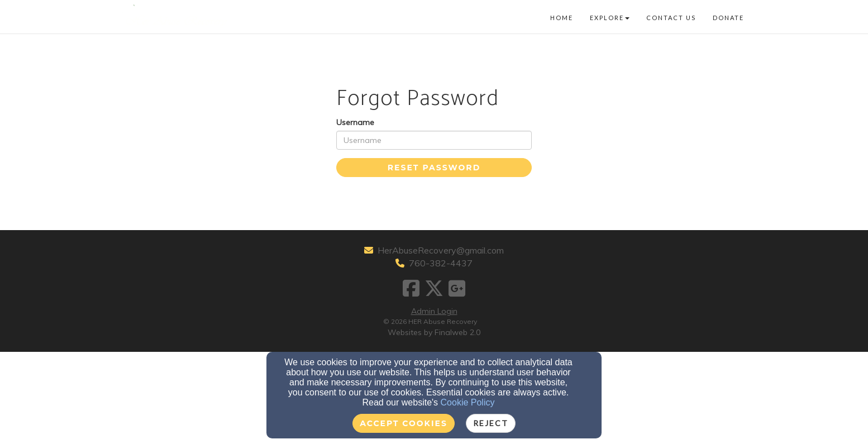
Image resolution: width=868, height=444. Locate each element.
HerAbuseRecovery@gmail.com (441, 250)
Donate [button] (728, 18)
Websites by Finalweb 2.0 (434, 332)
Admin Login (434, 311)
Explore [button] (610, 18)
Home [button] (562, 18)
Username (355, 122)
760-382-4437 (441, 263)
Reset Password (434, 168)
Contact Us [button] (671, 18)
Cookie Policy (468, 402)
